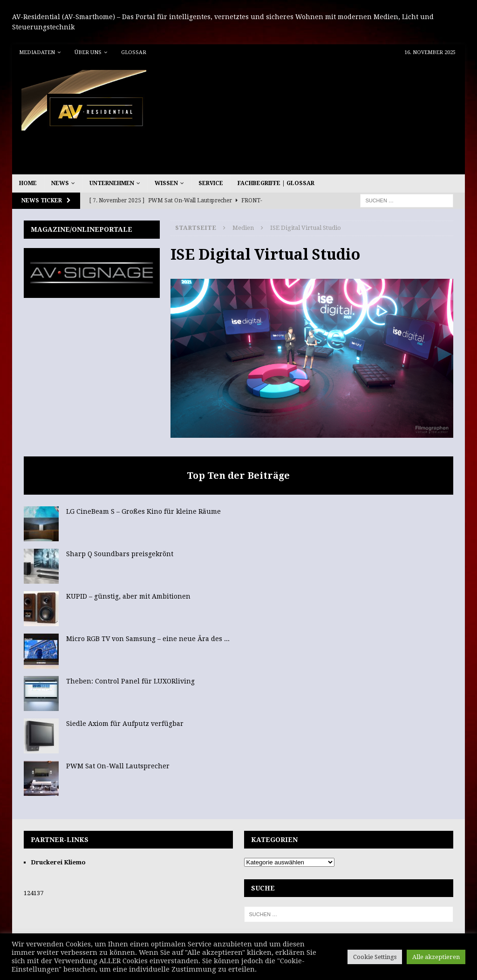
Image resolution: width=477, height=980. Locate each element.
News (60, 183)
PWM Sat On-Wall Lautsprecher (118, 766)
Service (211, 183)
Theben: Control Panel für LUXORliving (130, 681)
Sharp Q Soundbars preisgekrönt (120, 554)
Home (28, 183)
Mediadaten (37, 52)
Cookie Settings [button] (375, 957)
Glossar (134, 52)
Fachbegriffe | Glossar (276, 183)
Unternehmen (112, 183)
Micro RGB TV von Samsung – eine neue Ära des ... (148, 639)
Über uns (88, 52)
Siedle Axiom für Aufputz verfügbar (125, 724)
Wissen (166, 183)
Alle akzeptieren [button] (436, 957)
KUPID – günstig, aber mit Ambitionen (128, 596)
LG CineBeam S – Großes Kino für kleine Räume (143, 511)
